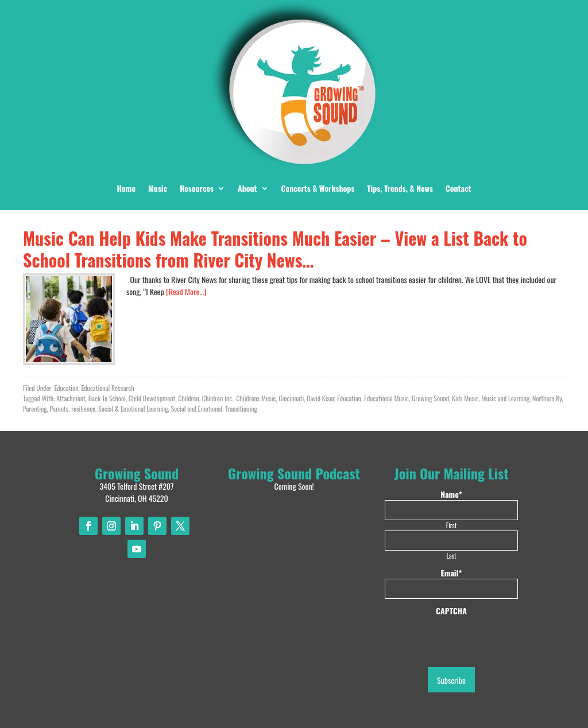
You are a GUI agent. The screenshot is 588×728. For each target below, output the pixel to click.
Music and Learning (506, 398)
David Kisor (320, 398)
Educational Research (107, 388)
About (247, 188)
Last (452, 555)
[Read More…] (186, 291)
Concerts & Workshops (318, 188)
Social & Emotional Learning (133, 408)
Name (451, 494)
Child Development (152, 398)
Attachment (71, 398)
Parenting (35, 408)
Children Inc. (218, 398)
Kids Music (465, 398)
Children (188, 398)
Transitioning (241, 408)
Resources (197, 188)
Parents (59, 408)
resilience (83, 408)
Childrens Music (256, 398)
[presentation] (472, 639)
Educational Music (386, 398)
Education (66, 388)
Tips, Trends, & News (400, 188)
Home (126, 188)
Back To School (107, 398)
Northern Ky (547, 398)
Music (158, 188)
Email (452, 573)
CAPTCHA (451, 611)
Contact (459, 188)
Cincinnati (291, 398)
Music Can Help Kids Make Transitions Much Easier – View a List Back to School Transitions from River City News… (275, 249)
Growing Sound (430, 398)
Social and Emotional (196, 408)
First (451, 525)
